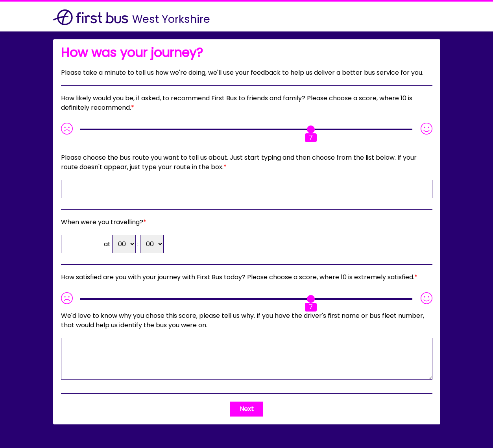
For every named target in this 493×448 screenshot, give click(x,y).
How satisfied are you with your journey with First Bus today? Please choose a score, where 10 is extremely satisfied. (238, 277)
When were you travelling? (102, 222)
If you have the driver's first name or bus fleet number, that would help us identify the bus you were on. (243, 320)
